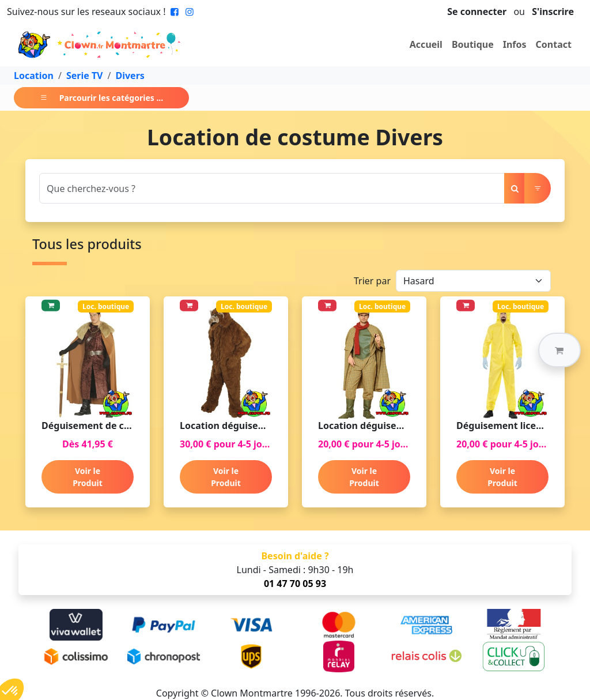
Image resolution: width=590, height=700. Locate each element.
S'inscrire (553, 12)
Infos (515, 44)
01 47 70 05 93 (295, 584)
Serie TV (85, 76)
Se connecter (477, 12)
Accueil (426, 44)
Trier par (372, 281)
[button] (559, 350)
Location (34, 76)
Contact (554, 44)
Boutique (473, 44)
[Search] (272, 188)
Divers (130, 76)
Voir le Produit (88, 477)
